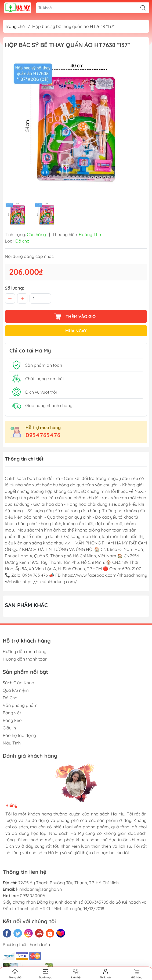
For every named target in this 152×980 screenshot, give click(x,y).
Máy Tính (12, 743)
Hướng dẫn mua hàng (25, 651)
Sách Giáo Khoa (19, 683)
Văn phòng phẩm (20, 705)
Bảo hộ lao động (19, 735)
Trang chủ (15, 26)
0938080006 (32, 896)
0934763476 (43, 435)
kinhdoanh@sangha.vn (39, 889)
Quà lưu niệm (16, 690)
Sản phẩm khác (26, 605)
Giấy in (9, 728)
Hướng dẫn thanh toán (25, 659)
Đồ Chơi (10, 698)
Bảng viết (12, 713)
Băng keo (12, 720)
